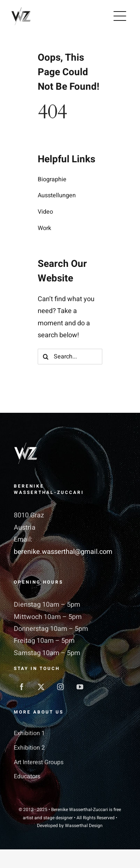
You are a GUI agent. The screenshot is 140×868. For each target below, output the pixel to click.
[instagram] (60, 687)
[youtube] (80, 687)
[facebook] (22, 687)
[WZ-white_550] (26, 446)
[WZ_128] (21, 9)
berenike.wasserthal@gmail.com (63, 552)
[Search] (46, 357)
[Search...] (70, 357)
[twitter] (41, 687)
